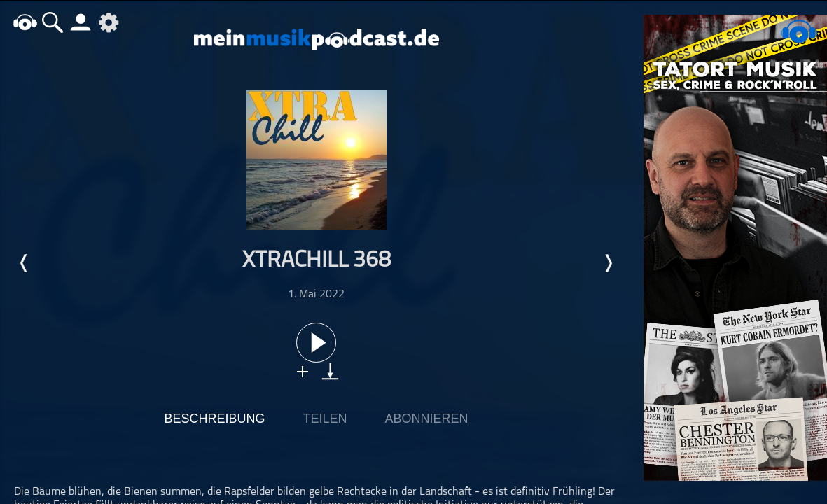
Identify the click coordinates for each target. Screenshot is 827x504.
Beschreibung (214, 419)
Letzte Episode (25, 263)
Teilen (325, 419)
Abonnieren (427, 419)
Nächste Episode (608, 263)
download (330, 371)
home (25, 22)
